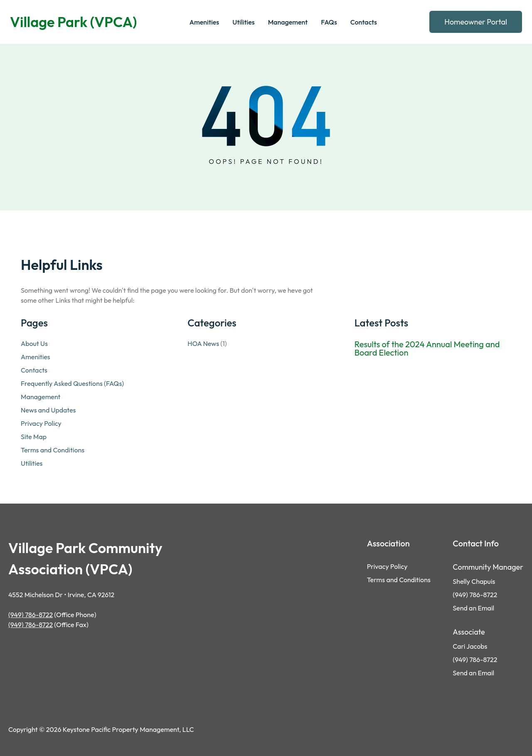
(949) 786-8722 (31, 615)
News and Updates (48, 410)
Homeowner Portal (476, 22)
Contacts (34, 370)
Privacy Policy (41, 423)
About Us (34, 343)
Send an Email (473, 608)
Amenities (36, 357)
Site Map (34, 437)
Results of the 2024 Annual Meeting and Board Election (427, 348)
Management (41, 397)
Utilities (32, 463)
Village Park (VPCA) (73, 22)
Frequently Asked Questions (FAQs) (72, 383)
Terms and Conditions (53, 450)
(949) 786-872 (473, 660)
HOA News (203, 343)
